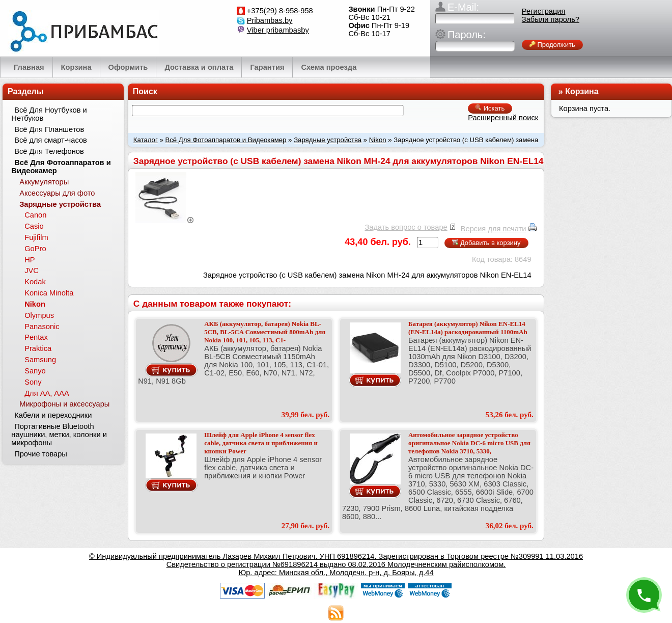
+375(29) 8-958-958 (280, 11)
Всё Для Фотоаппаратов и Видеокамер (226, 140)
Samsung (40, 360)
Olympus (39, 315)
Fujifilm (36, 237)
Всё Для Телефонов (49, 151)
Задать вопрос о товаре (406, 227)
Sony (33, 382)
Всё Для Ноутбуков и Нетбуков (49, 114)
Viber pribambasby (278, 30)
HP (30, 260)
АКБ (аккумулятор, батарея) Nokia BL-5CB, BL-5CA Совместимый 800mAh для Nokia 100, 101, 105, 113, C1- (265, 332)
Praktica (38, 348)
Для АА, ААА (47, 393)
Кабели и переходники (53, 415)
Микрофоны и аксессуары (64, 404)
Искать (490, 108)
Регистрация (544, 11)
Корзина (582, 91)
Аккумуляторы (44, 182)
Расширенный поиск (503, 118)
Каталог (146, 140)
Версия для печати (494, 229)
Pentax (36, 337)
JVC (32, 270)
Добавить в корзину (486, 243)
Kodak (35, 282)
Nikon (378, 140)
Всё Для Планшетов (49, 129)
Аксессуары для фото (57, 193)
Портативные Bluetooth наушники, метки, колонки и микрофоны (59, 435)
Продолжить (552, 45)
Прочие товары (41, 454)
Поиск (145, 91)
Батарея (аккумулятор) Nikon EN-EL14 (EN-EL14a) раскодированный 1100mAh (468, 328)
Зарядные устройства (328, 140)
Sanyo (35, 371)
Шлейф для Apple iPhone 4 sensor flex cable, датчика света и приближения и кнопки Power (261, 443)
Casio (34, 226)
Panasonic (42, 327)
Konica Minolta (49, 293)
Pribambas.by (270, 20)
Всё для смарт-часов (51, 140)
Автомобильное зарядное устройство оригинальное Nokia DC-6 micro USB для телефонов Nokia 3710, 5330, (469, 443)
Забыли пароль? (551, 19)
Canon (35, 215)
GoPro (35, 249)
